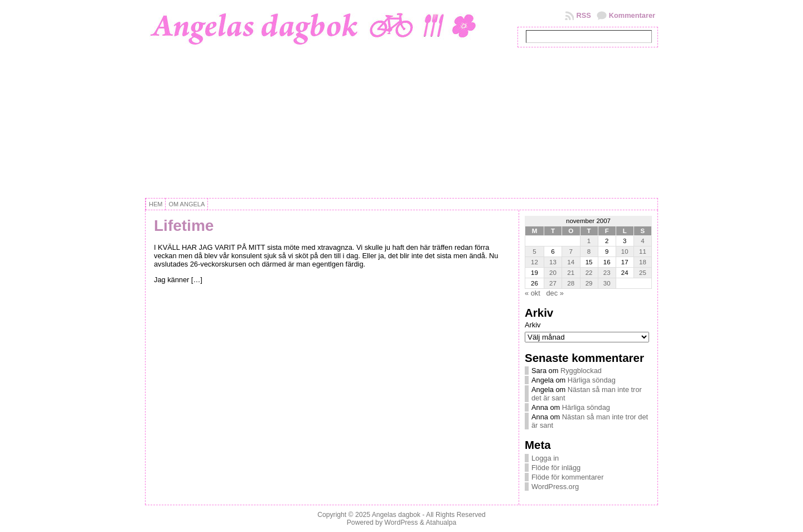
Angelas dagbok (396, 515)
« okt (533, 293)
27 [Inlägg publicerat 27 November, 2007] (553, 283)
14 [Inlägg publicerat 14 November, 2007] (571, 262)
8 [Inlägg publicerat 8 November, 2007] (589, 252)
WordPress (401, 523)
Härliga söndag (592, 380)
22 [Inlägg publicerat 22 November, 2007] (589, 273)
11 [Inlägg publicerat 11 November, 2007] (643, 252)
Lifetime (184, 226)
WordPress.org (555, 487)
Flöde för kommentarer (567, 477)
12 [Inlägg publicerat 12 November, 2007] (534, 262)
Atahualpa (441, 523)
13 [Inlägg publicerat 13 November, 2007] (553, 262)
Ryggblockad (581, 371)
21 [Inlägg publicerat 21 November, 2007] (571, 273)
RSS (583, 15)
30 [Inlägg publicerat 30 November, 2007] (607, 283)
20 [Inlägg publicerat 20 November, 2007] (553, 273)
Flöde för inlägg (556, 468)
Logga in (545, 458)
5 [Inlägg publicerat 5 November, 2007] (534, 252)
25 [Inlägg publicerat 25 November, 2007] (643, 273)
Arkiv (533, 325)
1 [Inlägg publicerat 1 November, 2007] (589, 241)
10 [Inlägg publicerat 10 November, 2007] (625, 252)
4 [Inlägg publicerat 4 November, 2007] (642, 241)
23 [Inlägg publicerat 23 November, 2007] (607, 273)
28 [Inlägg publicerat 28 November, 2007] (571, 283)
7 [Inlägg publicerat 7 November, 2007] (571, 252)
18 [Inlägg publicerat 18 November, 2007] (643, 262)
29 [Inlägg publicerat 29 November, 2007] (589, 283)
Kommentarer (632, 15)
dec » (555, 293)
